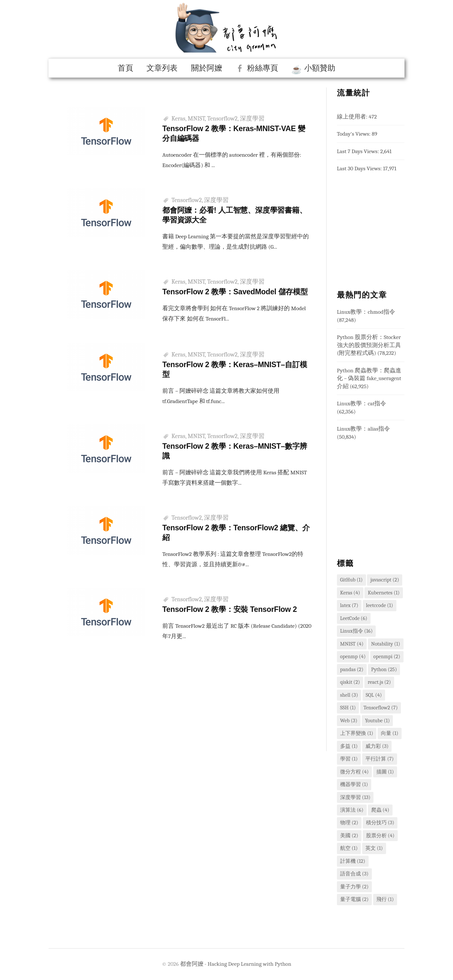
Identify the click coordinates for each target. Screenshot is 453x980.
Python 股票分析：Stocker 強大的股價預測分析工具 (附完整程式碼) (369, 345)
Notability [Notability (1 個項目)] (386, 644)
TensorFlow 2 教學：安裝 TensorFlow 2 (232, 618)
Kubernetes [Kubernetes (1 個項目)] (383, 593)
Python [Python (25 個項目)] (384, 669)
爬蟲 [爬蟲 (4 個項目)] (380, 810)
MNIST (196, 118)
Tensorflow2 (222, 118)
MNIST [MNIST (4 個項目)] (352, 644)
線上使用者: (353, 117)
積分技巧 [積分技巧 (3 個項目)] (380, 822)
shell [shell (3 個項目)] (349, 695)
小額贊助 (320, 68)
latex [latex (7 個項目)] (349, 605)
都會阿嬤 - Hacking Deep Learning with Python (236, 964)
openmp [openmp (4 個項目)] (353, 656)
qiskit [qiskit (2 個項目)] (350, 682)
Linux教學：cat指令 (362, 403)
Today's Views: (354, 134)
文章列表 (162, 68)
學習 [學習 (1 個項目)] (349, 759)
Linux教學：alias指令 (363, 429)
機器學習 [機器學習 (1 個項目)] (354, 784)
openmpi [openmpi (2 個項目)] (387, 656)
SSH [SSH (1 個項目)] (348, 708)
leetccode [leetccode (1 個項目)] (380, 605)
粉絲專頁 (263, 68)
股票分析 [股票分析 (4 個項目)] (380, 835)
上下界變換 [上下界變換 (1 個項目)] (357, 733)
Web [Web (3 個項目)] (349, 721)
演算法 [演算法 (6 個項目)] (352, 810)
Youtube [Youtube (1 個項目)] (377, 721)
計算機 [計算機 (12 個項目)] (353, 861)
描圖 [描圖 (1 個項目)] (385, 772)
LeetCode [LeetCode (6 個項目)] (354, 618)
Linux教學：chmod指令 (366, 312)
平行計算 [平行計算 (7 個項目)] (380, 759)
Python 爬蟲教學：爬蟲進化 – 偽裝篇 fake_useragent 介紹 (369, 378)
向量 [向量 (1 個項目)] (390, 733)
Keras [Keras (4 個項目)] (350, 593)
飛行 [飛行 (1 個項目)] (385, 899)
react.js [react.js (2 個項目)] (379, 682)
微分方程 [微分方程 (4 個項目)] (354, 772)
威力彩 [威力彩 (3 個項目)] (377, 746)
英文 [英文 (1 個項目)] (374, 848)
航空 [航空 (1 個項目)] (349, 848)
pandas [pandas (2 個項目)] (352, 669)
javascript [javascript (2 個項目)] (385, 580)
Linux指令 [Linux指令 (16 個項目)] (356, 631)
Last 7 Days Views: (359, 151)
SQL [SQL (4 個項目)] (374, 695)
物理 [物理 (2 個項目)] (349, 822)
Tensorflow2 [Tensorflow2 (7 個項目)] (381, 708)
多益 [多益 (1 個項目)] (349, 746)
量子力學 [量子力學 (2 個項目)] (354, 887)
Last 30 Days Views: (360, 168)
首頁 (125, 68)
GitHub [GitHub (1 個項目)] (351, 580)
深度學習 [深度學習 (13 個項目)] (355, 797)
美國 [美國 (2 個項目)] (349, 835)
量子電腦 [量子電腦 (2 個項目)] (354, 899)
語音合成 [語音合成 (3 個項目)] (354, 874)
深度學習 (252, 118)
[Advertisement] (187, 715)
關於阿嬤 (207, 68)
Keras (178, 118)
